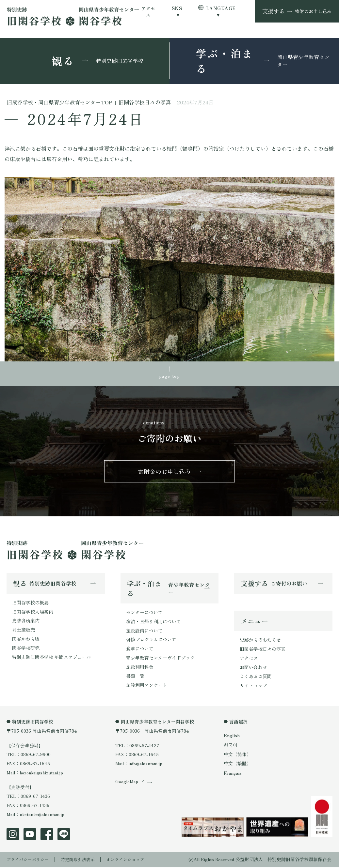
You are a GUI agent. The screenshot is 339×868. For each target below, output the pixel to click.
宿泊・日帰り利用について (153, 623)
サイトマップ (253, 687)
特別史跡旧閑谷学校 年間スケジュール (52, 658)
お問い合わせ (253, 669)
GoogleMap (127, 791)
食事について (140, 650)
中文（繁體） (237, 765)
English (232, 737)
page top (169, 376)
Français (233, 774)
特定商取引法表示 (82, 860)
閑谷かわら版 (26, 640)
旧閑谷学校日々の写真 (263, 651)
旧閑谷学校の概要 (30, 604)
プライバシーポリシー (29, 860)
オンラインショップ (133, 860)
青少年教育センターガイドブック (160, 659)
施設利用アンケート (147, 686)
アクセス (148, 11)
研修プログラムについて (151, 641)
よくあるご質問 (256, 678)
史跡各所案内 (26, 622)
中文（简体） (237, 756)
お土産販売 (24, 631)
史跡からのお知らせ (260, 642)
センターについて (144, 614)
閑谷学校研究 (26, 649)
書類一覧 (135, 677)
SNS (177, 8)
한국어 (231, 746)
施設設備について (144, 632)
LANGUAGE (221, 8)
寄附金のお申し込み (165, 472)
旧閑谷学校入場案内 (33, 613)
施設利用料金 (140, 668)
